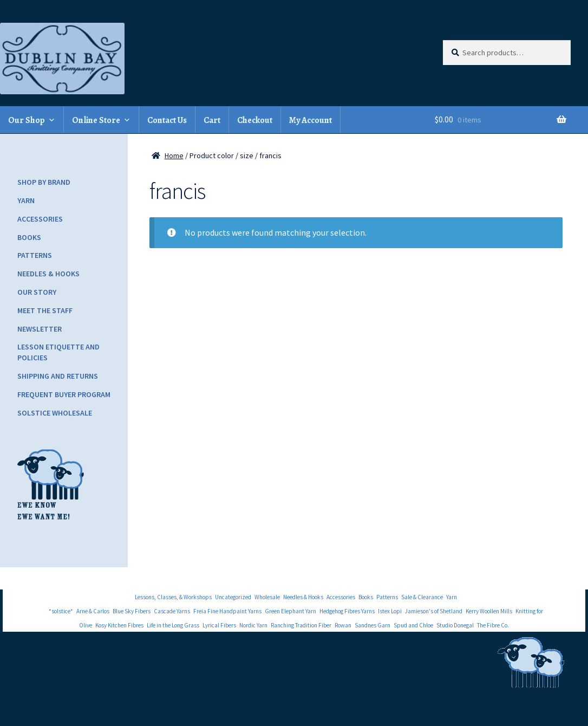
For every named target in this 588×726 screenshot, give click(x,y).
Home (174, 155)
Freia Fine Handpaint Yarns (227, 611)
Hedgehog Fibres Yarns (347, 611)
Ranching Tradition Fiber (301, 625)
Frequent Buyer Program (64, 394)
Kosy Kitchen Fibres (119, 625)
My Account (311, 120)
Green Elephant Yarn (290, 611)
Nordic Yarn (253, 625)
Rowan (343, 625)
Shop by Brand (44, 182)
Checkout (255, 120)
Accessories (40, 219)
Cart (212, 120)
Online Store (96, 120)
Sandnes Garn (373, 625)
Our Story (37, 292)
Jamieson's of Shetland (434, 611)
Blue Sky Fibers (132, 611)
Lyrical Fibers (219, 625)
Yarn (26, 200)
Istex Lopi (390, 611)
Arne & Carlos (93, 611)
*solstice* (61, 611)
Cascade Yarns (172, 611)
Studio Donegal (455, 625)
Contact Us (167, 120)
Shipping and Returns (58, 376)
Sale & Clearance (422, 597)
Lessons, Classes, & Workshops (173, 597)
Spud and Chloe (413, 625)
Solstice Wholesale (55, 413)
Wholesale (267, 597)
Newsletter (40, 329)
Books (29, 237)
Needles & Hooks (48, 274)
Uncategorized (233, 597)
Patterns (35, 255)
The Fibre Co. (493, 625)
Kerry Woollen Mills (489, 611)
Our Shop (27, 120)
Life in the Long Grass (173, 625)
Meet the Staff (45, 310)
